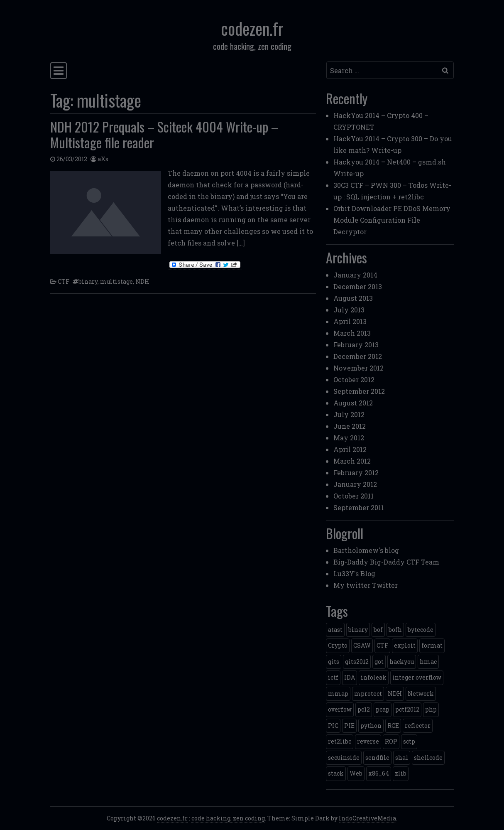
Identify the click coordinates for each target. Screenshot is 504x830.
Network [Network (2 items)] (421, 694)
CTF (64, 281)
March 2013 (352, 333)
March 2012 (352, 461)
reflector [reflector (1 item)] (418, 726)
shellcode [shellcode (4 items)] (428, 758)
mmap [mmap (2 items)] (338, 694)
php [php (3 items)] (431, 709)
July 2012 (349, 414)
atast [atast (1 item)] (335, 630)
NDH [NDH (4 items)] (395, 694)
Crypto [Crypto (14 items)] (338, 645)
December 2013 (358, 286)
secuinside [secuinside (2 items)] (344, 758)
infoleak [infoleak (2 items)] (374, 677)
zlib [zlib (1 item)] (401, 773)
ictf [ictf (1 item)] (333, 677)
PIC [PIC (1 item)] (333, 726)
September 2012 (359, 391)
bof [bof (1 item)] (378, 630)
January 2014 (355, 275)
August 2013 (353, 298)
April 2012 (350, 449)
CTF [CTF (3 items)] (382, 645)
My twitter (352, 585)
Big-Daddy (351, 562)
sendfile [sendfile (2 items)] (377, 758)
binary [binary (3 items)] (358, 630)
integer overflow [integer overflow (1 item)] (417, 677)
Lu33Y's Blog (354, 573)
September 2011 (359, 507)
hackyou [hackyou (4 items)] (402, 662)
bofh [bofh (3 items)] (395, 630)
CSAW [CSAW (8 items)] (362, 645)
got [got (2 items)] (379, 662)
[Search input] (382, 70)
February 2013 (356, 345)
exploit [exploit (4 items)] (405, 645)
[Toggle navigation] (59, 71)
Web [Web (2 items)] (356, 773)
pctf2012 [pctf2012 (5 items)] (407, 709)
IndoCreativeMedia (367, 818)
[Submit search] (445, 70)
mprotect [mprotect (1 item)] (368, 694)
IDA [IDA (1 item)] (350, 677)
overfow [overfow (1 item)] (340, 709)
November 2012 (358, 368)
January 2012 (355, 484)
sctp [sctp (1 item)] (409, 741)
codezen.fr (252, 28)
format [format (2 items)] (432, 645)
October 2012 (354, 379)
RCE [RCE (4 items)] (393, 726)
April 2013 (350, 321)
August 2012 (353, 403)
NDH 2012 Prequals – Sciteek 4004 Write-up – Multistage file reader (164, 134)
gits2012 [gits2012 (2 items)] (357, 662)
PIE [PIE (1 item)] (349, 726)
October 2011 (354, 496)
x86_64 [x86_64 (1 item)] (379, 773)
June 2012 (350, 426)
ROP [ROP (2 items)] (391, 741)
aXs (103, 159)
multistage (116, 281)
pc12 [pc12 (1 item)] (364, 709)
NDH (142, 281)
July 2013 (349, 310)
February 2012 (356, 473)
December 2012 (358, 356)
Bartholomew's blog (366, 550)
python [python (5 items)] (371, 726)
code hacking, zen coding (228, 818)
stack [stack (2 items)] (336, 773)
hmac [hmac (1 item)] (428, 662)
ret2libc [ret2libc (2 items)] (340, 741)
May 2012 (349, 438)
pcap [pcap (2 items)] (383, 709)
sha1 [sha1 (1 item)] (402, 758)
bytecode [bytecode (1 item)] (421, 630)
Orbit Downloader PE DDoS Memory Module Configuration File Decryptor (392, 220)
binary (88, 281)
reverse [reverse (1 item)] (368, 741)
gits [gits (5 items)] (334, 662)
